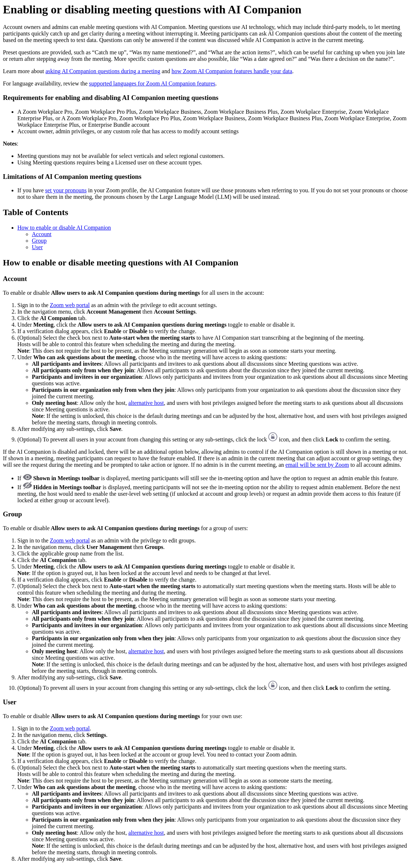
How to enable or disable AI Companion (64, 228)
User (37, 247)
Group (39, 241)
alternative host (146, 403)
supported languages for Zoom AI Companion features (152, 83)
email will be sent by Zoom (317, 465)
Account (42, 234)
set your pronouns (66, 190)
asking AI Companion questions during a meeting (103, 71)
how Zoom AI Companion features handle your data (232, 71)
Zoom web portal (70, 305)
